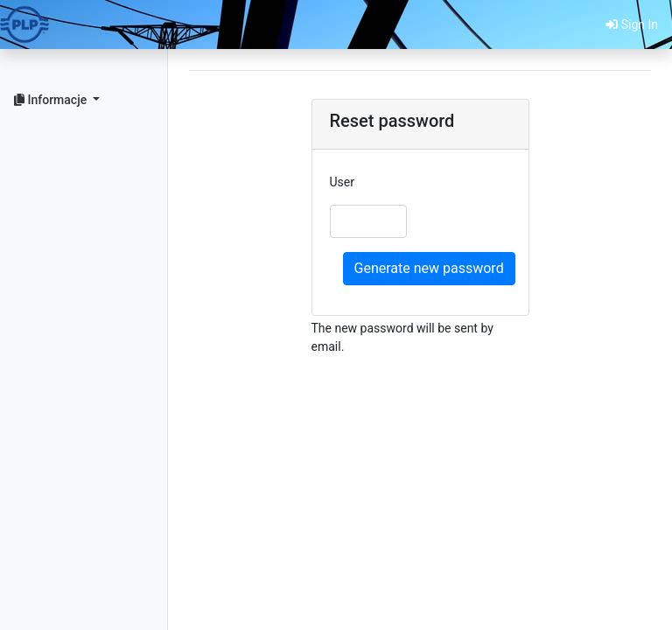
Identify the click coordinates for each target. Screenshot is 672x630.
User (342, 182)
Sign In (632, 24)
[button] (84, 100)
